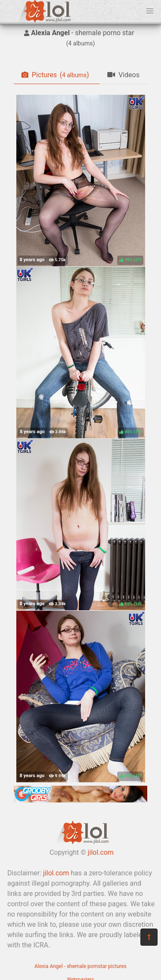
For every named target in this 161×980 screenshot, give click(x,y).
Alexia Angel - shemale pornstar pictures (80, 966)
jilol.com (100, 852)
